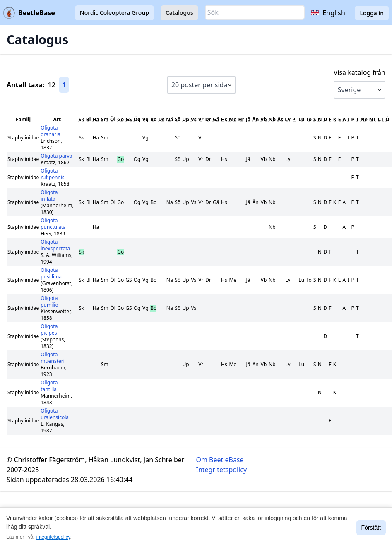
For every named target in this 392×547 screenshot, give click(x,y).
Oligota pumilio (49, 301)
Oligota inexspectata (55, 245)
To (309, 119)
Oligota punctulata (53, 224)
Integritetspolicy (222, 470)
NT (373, 119)
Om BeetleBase (220, 460)
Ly (288, 119)
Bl (89, 119)
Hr (241, 119)
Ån (255, 119)
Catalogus (179, 13)
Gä (216, 119)
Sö (178, 119)
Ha (96, 119)
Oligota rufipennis (52, 174)
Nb (272, 119)
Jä (248, 119)
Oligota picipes (49, 330)
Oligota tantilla (49, 386)
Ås (280, 119)
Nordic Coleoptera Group (114, 13)
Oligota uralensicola (55, 414)
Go (120, 119)
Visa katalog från (360, 72)
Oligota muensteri (53, 358)
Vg (145, 119)
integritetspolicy (53, 537)
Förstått (371, 528)
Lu (302, 119)
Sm (105, 119)
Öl (113, 119)
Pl (295, 119)
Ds (161, 119)
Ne (364, 119)
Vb (263, 119)
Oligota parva (56, 156)
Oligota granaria (51, 131)
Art (57, 119)
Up (186, 119)
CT (381, 119)
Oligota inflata (49, 196)
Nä (170, 119)
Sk (82, 119)
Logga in (372, 13)
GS (129, 119)
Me (233, 119)
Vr (201, 119)
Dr (208, 119)
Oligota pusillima (51, 273)
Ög (137, 119)
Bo (153, 119)
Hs (224, 119)
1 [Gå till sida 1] (64, 85)
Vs (194, 119)
